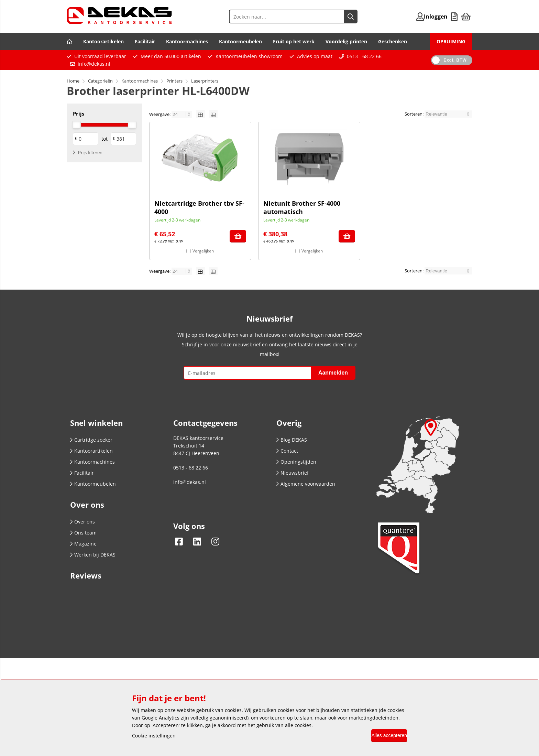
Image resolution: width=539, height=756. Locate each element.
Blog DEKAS (292, 440)
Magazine (83, 544)
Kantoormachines (187, 41)
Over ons (82, 522)
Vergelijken (203, 251)
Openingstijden (296, 462)
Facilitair (145, 41)
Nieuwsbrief (293, 473)
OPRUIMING (451, 41)
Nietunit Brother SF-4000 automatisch (302, 207)
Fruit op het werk (294, 41)
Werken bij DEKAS (93, 555)
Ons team (83, 533)
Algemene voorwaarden (306, 484)
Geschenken (393, 41)
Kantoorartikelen (103, 41)
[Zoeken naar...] (338, 17)
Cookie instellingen (154, 736)
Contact (287, 451)
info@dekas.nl (94, 64)
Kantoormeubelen (240, 41)
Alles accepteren (384, 736)
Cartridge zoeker (91, 440)
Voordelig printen (346, 41)
